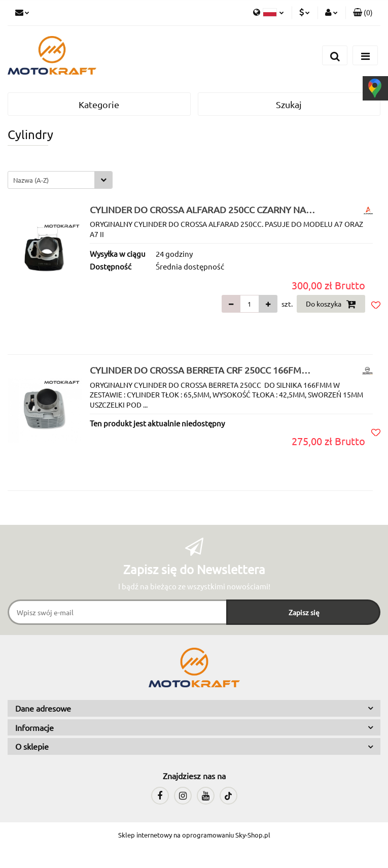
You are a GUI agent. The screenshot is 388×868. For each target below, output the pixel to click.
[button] (363, 13)
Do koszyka (331, 304)
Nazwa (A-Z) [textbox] (31, 180)
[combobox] (60, 180)
